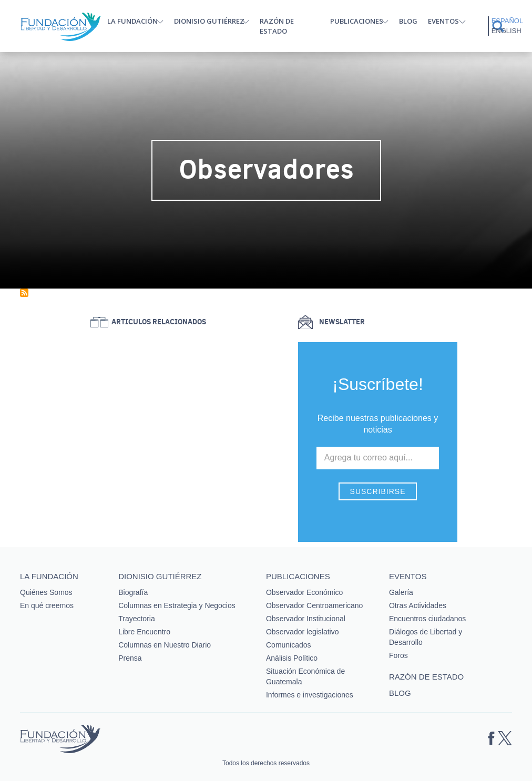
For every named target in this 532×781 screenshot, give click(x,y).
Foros (398, 655)
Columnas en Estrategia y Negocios (177, 605)
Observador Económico (304, 592)
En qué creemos (47, 605)
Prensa (130, 658)
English (507, 31)
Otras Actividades (418, 605)
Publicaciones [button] (357, 21)
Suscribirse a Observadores (24, 293)
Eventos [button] (443, 21)
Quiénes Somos (46, 592)
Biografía (133, 592)
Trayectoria (137, 619)
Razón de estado (277, 26)
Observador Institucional (306, 619)
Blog (408, 21)
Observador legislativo (303, 632)
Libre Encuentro (144, 632)
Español (507, 21)
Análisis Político (292, 658)
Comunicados (289, 645)
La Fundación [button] (132, 21)
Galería (401, 592)
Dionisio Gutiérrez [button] (209, 21)
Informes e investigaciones (310, 695)
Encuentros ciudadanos (427, 619)
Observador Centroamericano (314, 605)
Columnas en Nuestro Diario (165, 645)
